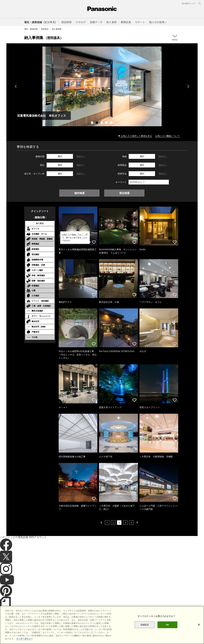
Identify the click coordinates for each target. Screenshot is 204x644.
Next (188, 86)
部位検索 (124, 193)
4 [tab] (107, 123)
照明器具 (45, 29)
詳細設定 (145, 625)
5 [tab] (112, 123)
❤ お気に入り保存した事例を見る (135, 136)
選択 (60, 156)
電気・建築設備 (31, 29)
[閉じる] (199, 625)
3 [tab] (102, 123)
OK (167, 625)
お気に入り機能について (168, 136)
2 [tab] (97, 123)
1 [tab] (92, 123)
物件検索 (80, 193)
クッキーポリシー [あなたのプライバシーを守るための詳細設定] (25, 639)
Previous (16, 86)
